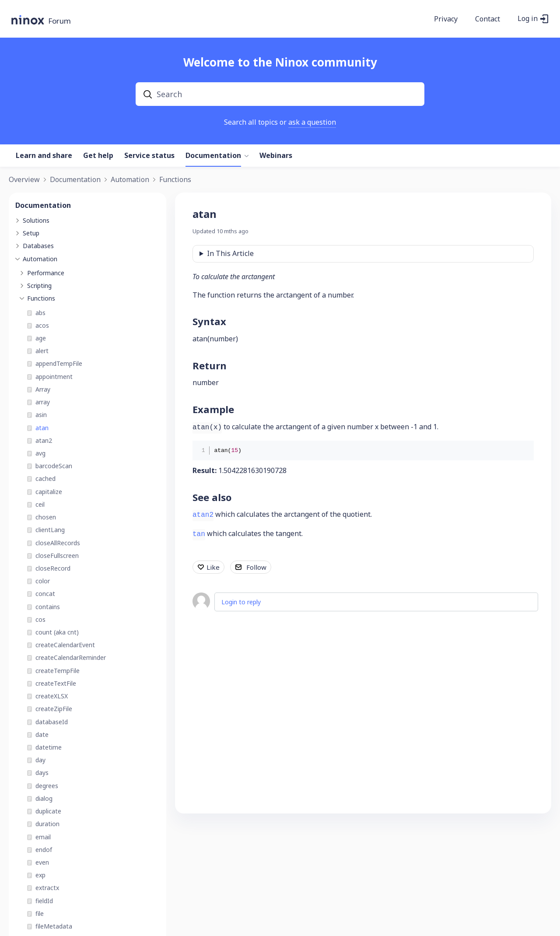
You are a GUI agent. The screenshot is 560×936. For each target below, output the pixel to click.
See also (212, 497)
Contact (488, 19)
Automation (130, 180)
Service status (149, 156)
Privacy (446, 19)
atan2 (203, 515)
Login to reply (241, 602)
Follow (256, 567)
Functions (175, 180)
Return (210, 365)
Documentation (213, 156)
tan (199, 534)
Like (213, 567)
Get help (98, 156)
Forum (59, 21)
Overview (24, 180)
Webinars (276, 156)
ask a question (312, 122)
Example (213, 409)
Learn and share (44, 156)
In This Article (230, 253)
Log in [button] (528, 19)
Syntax (209, 321)
